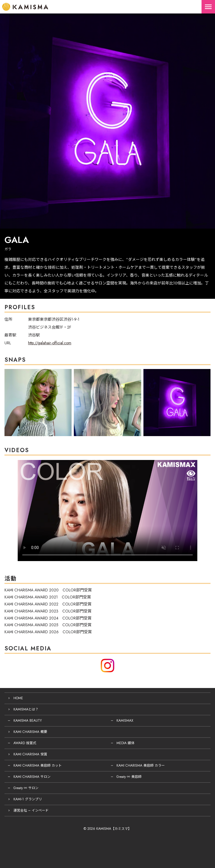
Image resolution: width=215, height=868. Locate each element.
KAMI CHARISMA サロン (32, 777)
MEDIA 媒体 (125, 743)
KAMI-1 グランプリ (28, 799)
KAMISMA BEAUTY (28, 721)
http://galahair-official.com (50, 343)
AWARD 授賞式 (25, 743)
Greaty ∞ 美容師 (129, 777)
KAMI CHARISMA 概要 (30, 732)
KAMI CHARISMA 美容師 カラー (141, 766)
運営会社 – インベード (31, 810)
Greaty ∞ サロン (26, 788)
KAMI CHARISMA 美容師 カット (38, 766)
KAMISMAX (125, 721)
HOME (18, 698)
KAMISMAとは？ (26, 709)
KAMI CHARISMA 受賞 (30, 754)
